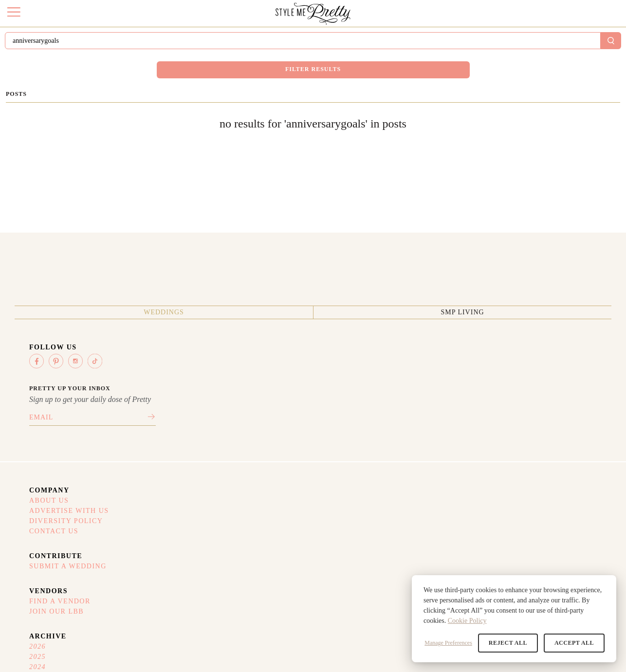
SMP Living (157, 484)
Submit (546, 43)
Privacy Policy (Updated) (451, 538)
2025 (517, 435)
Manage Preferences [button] (456, 643)
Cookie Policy (467, 621)
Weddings (80, 484)
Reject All (514, 643)
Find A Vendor (440, 423)
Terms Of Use (433, 526)
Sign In (592, 44)
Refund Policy (434, 550)
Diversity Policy (250, 447)
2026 (517, 423)
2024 (517, 447)
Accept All (576, 643)
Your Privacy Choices (445, 563)
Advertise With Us (253, 435)
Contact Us (240, 459)
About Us (235, 423)
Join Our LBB (437, 435)
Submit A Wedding (350, 423)
